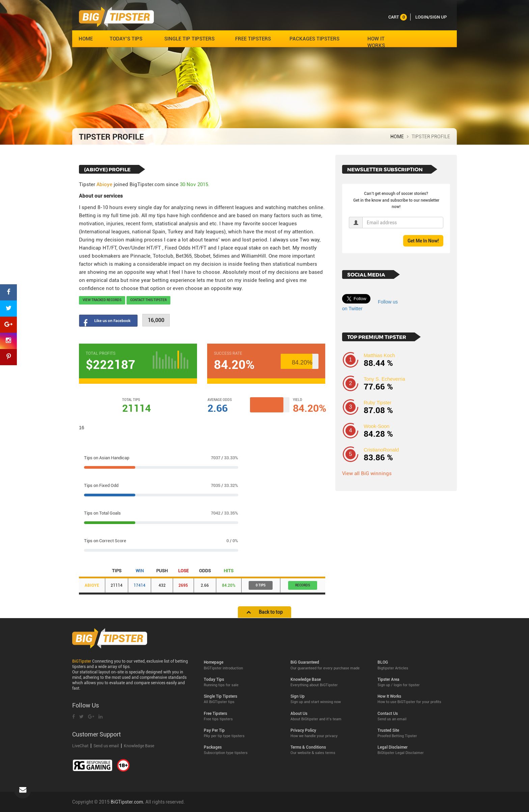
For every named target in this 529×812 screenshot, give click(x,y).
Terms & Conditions (329, 750)
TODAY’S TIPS (126, 39)
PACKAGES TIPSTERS (314, 39)
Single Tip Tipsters (242, 699)
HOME (86, 39)
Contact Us (416, 716)
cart (398, 17)
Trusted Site (416, 733)
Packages (242, 750)
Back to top (264, 612)
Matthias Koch (379, 355)
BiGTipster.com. (128, 802)
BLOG (416, 665)
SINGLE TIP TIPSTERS (189, 39)
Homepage (242, 665)
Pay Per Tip (242, 733)
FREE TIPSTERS (253, 39)
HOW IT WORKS (376, 42)
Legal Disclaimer (416, 750)
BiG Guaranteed (329, 665)
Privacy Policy (329, 733)
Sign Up (329, 699)
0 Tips (261, 585)
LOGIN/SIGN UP (431, 17)
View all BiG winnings (367, 473)
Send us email (106, 746)
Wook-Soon (377, 426)
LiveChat (81, 746)
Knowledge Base (139, 746)
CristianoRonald (381, 450)
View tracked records (102, 300)
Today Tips (242, 682)
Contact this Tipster (148, 300)
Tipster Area (416, 682)
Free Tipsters (242, 716)
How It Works (416, 699)
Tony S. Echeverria (384, 379)
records (303, 585)
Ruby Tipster (378, 403)
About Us (329, 716)
